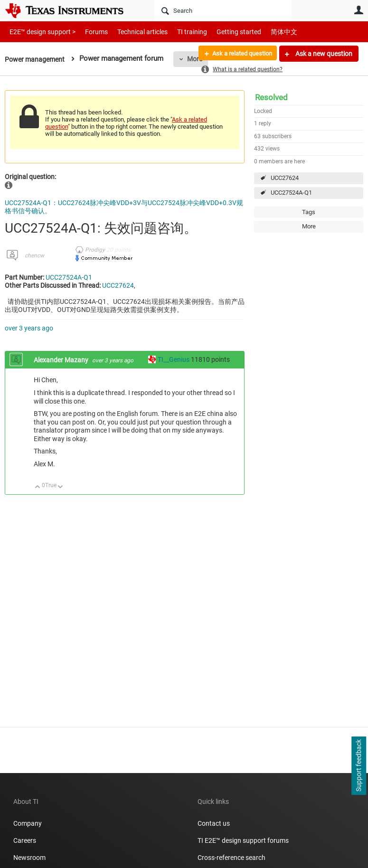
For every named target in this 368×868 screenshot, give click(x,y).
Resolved (271, 97)
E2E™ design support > (39, 32)
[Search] (223, 10)
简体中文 (264, 32)
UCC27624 (285, 178)
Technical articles (132, 32)
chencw (34, 255)
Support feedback (359, 766)
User (359, 10)
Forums (89, 32)
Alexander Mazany (62, 360)
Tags (309, 212)
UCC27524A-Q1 (291, 193)
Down (61, 487)
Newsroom (29, 858)
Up (38, 487)
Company (28, 823)
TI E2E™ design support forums (243, 840)
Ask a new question (323, 54)
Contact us (214, 823)
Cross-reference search (231, 858)
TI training (179, 32)
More (309, 226)
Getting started (222, 32)
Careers (25, 840)
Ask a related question (238, 54)
